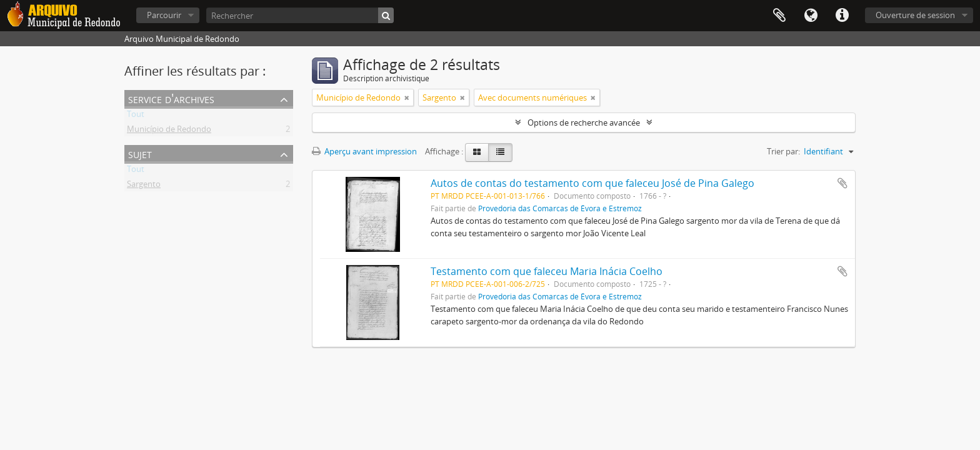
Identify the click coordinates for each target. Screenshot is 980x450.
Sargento (144, 186)
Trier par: (783, 151)
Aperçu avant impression (364, 151)
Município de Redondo (169, 131)
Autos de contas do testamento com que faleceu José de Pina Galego (592, 183)
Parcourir (164, 15)
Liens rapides (842, 16)
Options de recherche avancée (584, 122)
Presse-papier (779, 16)
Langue (811, 16)
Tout (136, 116)
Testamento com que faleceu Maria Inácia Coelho (547, 271)
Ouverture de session (915, 15)
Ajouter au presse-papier (842, 183)
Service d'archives (171, 98)
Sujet (140, 153)
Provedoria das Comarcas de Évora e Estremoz (560, 208)
